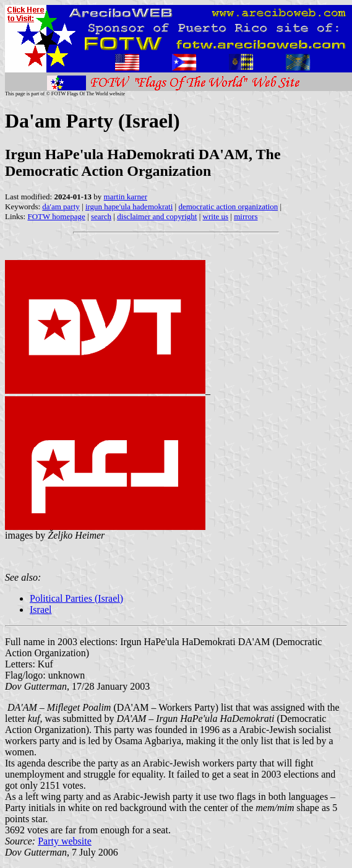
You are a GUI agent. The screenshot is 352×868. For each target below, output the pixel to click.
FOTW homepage (56, 216)
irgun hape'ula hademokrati (129, 206)
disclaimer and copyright (157, 216)
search (101, 216)
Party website (65, 841)
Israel (41, 610)
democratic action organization (228, 206)
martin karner (126, 197)
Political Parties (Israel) (76, 598)
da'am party (61, 206)
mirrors (246, 216)
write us (216, 216)
